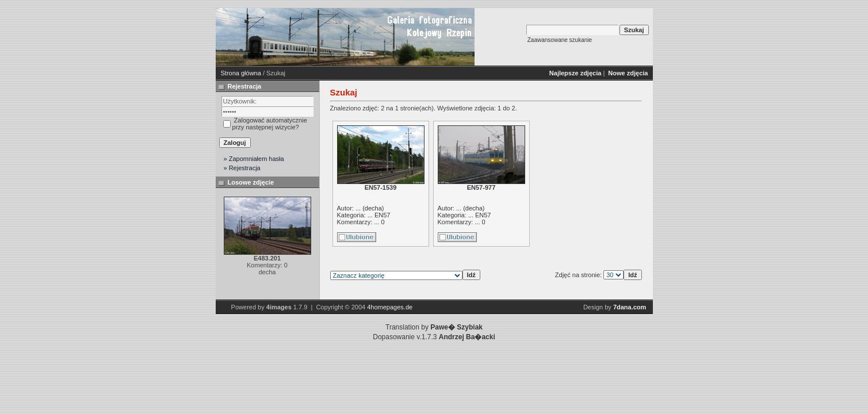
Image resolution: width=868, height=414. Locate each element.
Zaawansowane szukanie (560, 40)
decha (373, 208)
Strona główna (241, 73)
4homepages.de (390, 307)
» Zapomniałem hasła (254, 159)
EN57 (383, 215)
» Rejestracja (242, 168)
